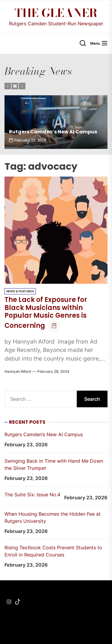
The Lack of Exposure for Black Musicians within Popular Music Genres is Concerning (46, 312)
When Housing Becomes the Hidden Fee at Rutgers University (53, 517)
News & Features (20, 291)
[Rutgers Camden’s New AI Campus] (56, 122)
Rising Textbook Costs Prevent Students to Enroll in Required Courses (53, 551)
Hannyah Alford (18, 371)
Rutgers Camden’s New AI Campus (53, 132)
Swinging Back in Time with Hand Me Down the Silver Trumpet (54, 464)
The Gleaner (56, 13)
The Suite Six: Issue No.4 (32, 495)
